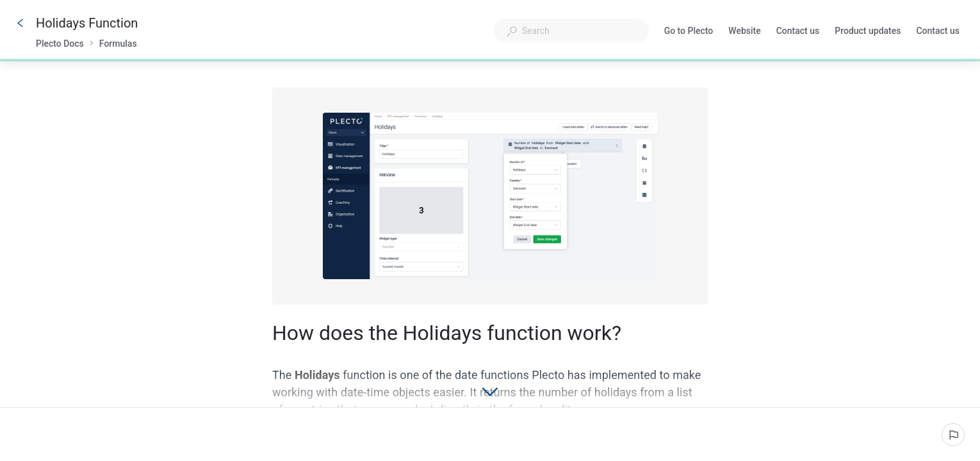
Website (744, 32)
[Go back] (20, 23)
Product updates (868, 32)
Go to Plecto (689, 32)
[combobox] (571, 31)
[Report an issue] (953, 435)
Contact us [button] (938, 31)
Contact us (798, 32)
